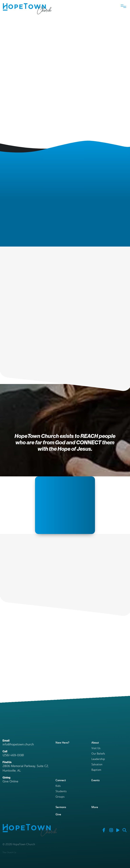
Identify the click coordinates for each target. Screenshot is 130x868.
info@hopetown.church (18, 744)
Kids (58, 786)
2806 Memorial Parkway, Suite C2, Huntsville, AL (26, 768)
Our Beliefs (98, 754)
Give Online (10, 781)
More (95, 807)
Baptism (96, 770)
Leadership (98, 759)
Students (61, 791)
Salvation (97, 765)
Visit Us (96, 748)
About (95, 743)
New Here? (62, 743)
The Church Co (9, 852)
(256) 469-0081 (13, 755)
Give (58, 814)
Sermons (61, 807)
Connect (61, 780)
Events (95, 780)
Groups (60, 797)
